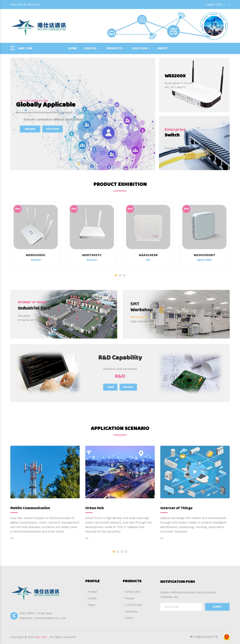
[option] (83, 114)
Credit (92, 598)
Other (129, 618)
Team (110, 387)
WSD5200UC (36, 255)
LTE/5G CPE (134, 605)
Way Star (41, 637)
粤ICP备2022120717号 (204, 637)
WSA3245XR (148, 255)
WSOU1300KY (204, 255)
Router (130, 598)
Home (73, 48)
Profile (90, 48)
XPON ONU (133, 592)
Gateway (132, 612)
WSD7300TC (92, 255)
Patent (128, 387)
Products (114, 48)
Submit (217, 607)
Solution (140, 48)
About (163, 48)
